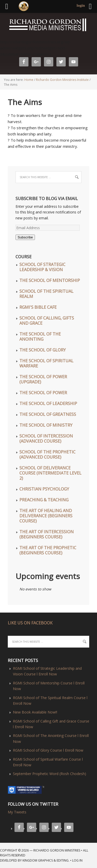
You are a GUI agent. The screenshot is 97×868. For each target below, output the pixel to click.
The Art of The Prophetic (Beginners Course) (48, 550)
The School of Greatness (48, 414)
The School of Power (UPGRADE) (43, 379)
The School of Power (43, 393)
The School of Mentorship (50, 280)
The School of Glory (43, 350)
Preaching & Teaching (44, 500)
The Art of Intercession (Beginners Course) (47, 534)
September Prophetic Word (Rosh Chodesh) (50, 774)
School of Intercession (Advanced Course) (46, 439)
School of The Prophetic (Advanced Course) (47, 454)
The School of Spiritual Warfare (46, 363)
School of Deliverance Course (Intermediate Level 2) (50, 473)
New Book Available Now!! (35, 712)
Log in (77, 860)
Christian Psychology (44, 489)
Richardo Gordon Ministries (1, 26)
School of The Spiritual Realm (46, 294)
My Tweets (17, 812)
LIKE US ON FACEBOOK (30, 623)
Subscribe (25, 237)
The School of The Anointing (40, 337)
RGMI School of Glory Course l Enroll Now (48, 750)
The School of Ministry (46, 425)
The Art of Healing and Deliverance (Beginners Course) (46, 516)
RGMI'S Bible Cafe (38, 307)
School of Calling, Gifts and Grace (47, 321)
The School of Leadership (48, 403)
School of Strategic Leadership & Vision (42, 267)
